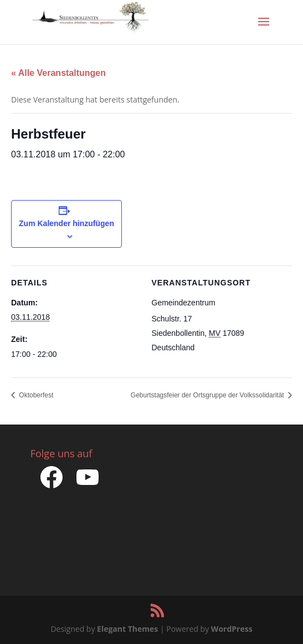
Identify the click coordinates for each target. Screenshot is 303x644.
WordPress (232, 629)
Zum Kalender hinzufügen (66, 223)
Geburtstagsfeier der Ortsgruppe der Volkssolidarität (208, 395)
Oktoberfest (35, 395)
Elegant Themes (127, 629)
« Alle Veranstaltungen (58, 73)
